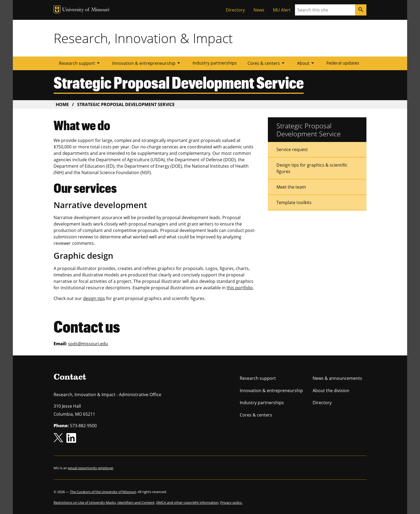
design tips (94, 298)
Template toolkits (294, 202)
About (306, 63)
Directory (235, 10)
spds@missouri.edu (88, 344)
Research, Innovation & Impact (143, 38)
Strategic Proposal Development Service (309, 130)
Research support (80, 63)
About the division (331, 391)
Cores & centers (267, 63)
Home (62, 104)
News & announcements (337, 378)
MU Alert (282, 10)
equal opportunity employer (91, 468)
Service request (292, 149)
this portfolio (240, 288)
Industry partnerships (215, 63)
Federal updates (343, 63)
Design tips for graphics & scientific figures (312, 168)
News (259, 10)
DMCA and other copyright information (187, 502)
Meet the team (291, 187)
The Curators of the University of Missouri (103, 492)
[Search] (361, 10)
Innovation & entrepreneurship (147, 63)
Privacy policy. (231, 502)
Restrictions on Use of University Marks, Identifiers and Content (104, 502)
